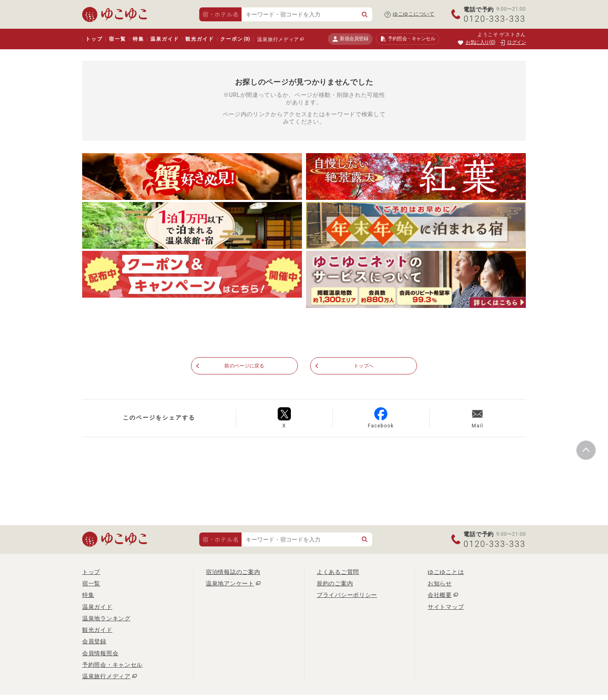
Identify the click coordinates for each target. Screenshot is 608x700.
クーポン (235, 39)
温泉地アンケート (230, 584)
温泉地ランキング (106, 619)
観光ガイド (199, 39)
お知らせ (440, 584)
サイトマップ (446, 607)
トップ (94, 39)
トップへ (364, 366)
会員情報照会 (100, 654)
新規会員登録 (350, 39)
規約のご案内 (335, 584)
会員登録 (94, 642)
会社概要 (440, 595)
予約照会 (408, 39)
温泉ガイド (165, 39)
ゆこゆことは (446, 572)
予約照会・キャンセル (112, 665)
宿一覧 (117, 39)
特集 (138, 39)
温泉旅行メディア (278, 39)
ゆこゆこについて (414, 14)
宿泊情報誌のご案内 (233, 572)
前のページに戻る (244, 366)
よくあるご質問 (338, 572)
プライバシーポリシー (347, 595)
